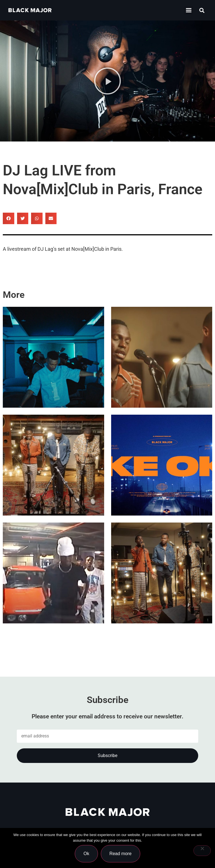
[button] (202, 10)
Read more (121, 854)
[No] (202, 851)
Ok (86, 854)
